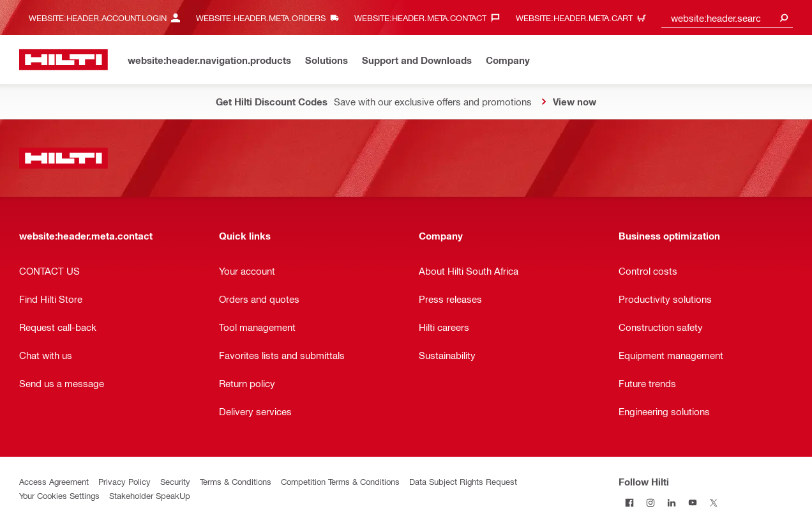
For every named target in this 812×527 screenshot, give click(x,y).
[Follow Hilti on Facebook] (629, 502)
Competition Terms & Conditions (340, 481)
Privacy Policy (124, 481)
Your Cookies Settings (59, 495)
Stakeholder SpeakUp (150, 495)
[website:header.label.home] (64, 60)
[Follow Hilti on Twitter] (713, 502)
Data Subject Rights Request (463, 481)
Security (175, 481)
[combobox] (727, 18)
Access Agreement (54, 481)
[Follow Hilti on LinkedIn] (671, 502)
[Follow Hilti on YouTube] (692, 502)
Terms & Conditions (236, 481)
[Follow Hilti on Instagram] (650, 502)
